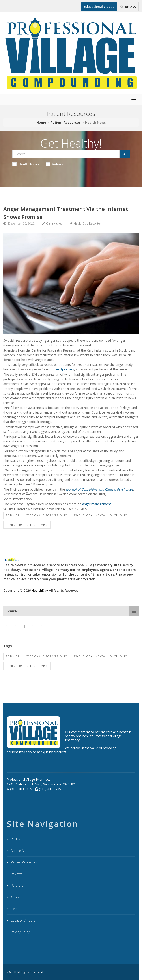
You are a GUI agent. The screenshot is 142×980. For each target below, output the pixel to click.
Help (14, 909)
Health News (26, 164)
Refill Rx (16, 839)
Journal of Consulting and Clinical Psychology (100, 489)
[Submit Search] (125, 154)
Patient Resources (66, 122)
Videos (54, 164)
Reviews (16, 874)
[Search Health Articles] (66, 154)
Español (128, 7)
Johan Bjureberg (62, 369)
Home (41, 122)
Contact (16, 897)
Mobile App (19, 851)
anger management (97, 504)
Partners (17, 885)
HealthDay (40, 590)
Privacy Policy (20, 932)
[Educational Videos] (99, 7)
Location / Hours (23, 920)
